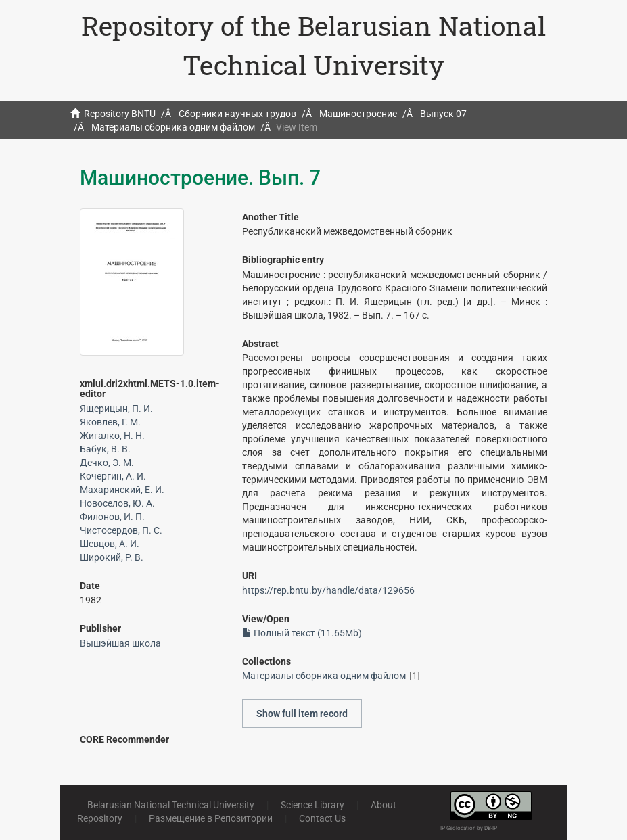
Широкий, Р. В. (112, 557)
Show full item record (302, 714)
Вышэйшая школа (120, 643)
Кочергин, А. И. (113, 476)
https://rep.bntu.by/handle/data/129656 (328, 590)
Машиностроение (358, 114)
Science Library (312, 805)
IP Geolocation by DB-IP (469, 828)
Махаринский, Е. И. (122, 490)
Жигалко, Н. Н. (112, 436)
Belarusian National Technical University (171, 805)
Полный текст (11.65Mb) (302, 633)
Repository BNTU (120, 114)
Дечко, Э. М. (107, 463)
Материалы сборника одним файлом (173, 127)
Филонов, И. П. (112, 517)
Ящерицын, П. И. (116, 409)
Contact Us (322, 818)
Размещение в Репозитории (211, 818)
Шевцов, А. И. (110, 544)
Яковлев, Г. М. (110, 422)
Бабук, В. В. (105, 449)
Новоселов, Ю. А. (117, 503)
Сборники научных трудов (237, 114)
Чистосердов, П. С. (121, 530)
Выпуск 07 (443, 114)
